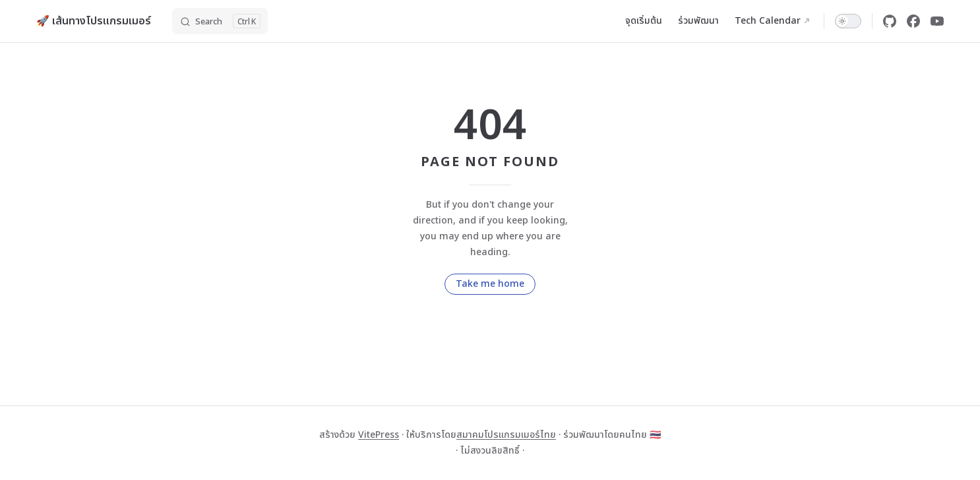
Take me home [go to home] (490, 284)
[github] (890, 21)
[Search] (220, 21)
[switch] (848, 21)
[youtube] (937, 21)
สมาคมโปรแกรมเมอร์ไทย (506, 435)
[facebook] (913, 21)
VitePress (379, 435)
